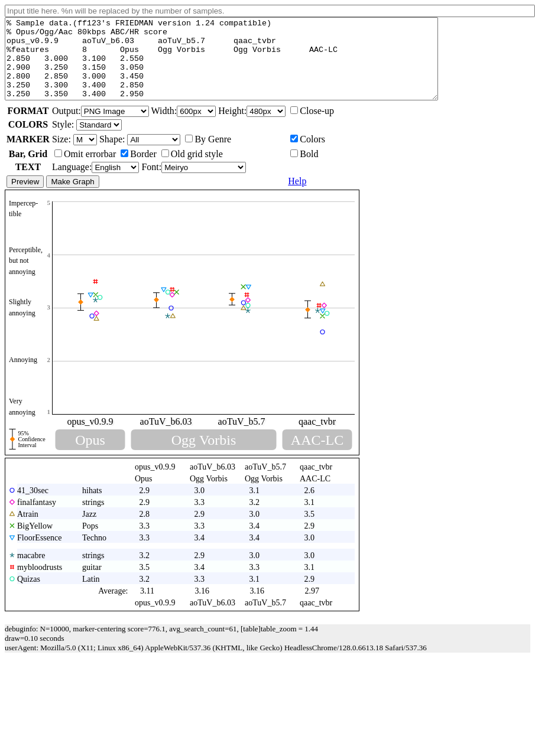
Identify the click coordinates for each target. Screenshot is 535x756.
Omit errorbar (85, 170)
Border (138, 170)
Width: (185, 127)
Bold (304, 170)
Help (297, 197)
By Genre (208, 155)
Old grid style (192, 170)
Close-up (312, 127)
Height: (252, 127)
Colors (308, 155)
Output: (102, 127)
